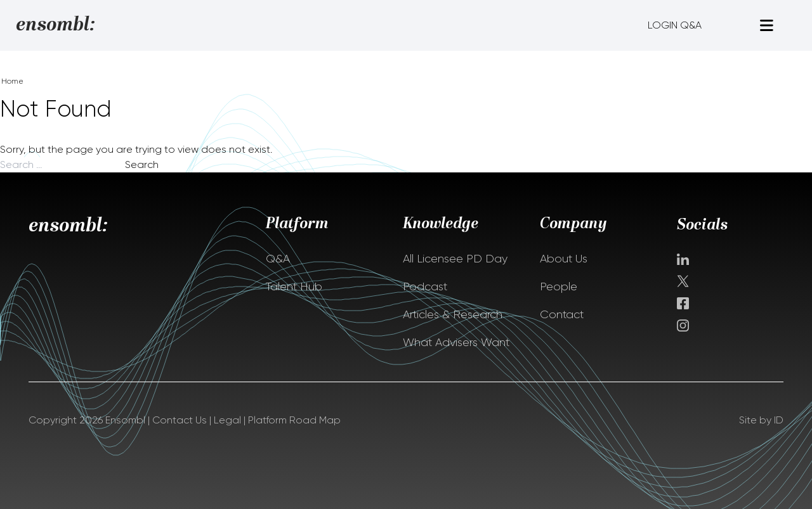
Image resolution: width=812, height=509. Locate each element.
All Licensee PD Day (455, 259)
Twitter (684, 281)
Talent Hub (294, 287)
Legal (227, 420)
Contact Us (180, 420)
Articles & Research (453, 314)
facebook (683, 303)
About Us (564, 259)
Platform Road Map (294, 420)
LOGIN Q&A (675, 25)
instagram (683, 325)
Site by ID (761, 420)
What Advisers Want (456, 342)
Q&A (278, 259)
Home (12, 81)
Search (142, 164)
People (559, 287)
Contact (562, 314)
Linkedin (683, 259)
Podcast (425, 287)
